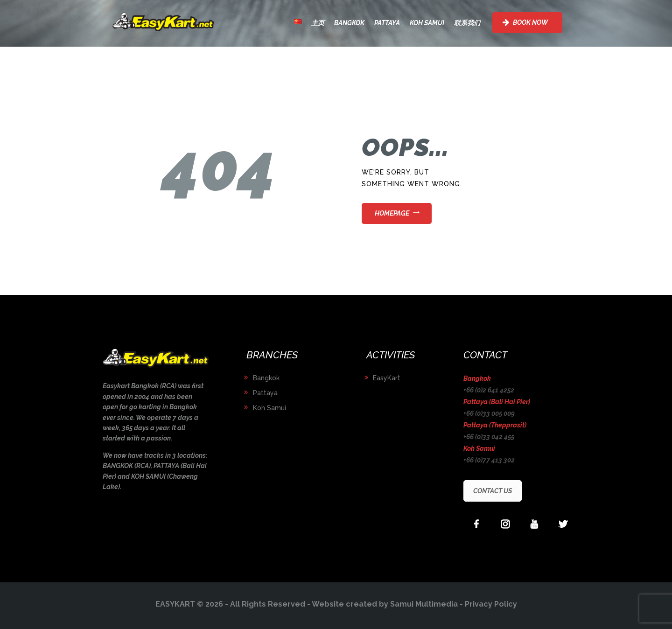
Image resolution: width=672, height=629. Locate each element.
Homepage (392, 213)
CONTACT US (493, 491)
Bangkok (266, 378)
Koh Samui (269, 408)
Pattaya (265, 393)
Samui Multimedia (424, 604)
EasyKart (387, 378)
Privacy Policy (491, 604)
